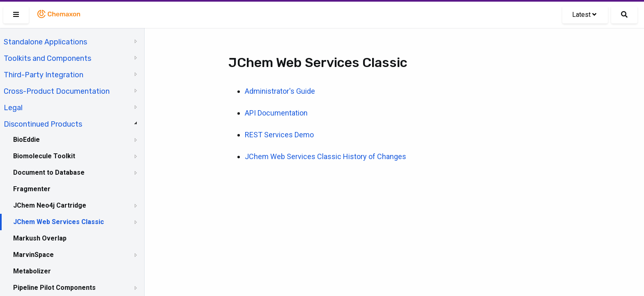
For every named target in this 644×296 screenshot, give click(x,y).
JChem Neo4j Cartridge (50, 205)
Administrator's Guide (280, 91)
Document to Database (49, 172)
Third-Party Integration (44, 75)
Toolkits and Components (47, 58)
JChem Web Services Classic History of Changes (325, 156)
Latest (584, 15)
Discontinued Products (43, 124)
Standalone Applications (45, 42)
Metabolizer (32, 271)
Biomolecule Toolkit (44, 156)
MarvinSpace (33, 255)
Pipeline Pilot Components (54, 288)
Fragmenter (32, 189)
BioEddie (26, 140)
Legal (13, 108)
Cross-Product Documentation (57, 91)
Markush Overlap (40, 238)
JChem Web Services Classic (59, 222)
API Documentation (276, 113)
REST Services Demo (279, 135)
